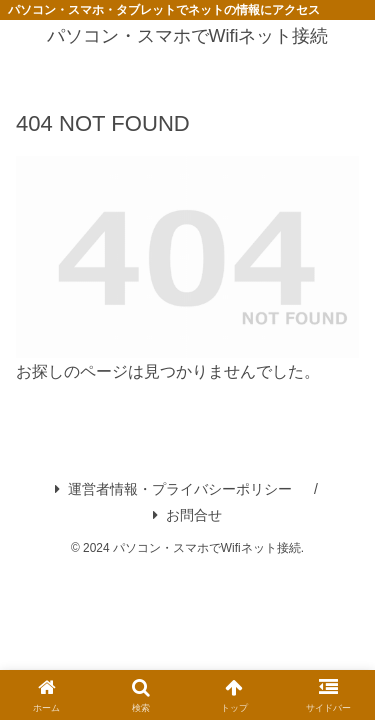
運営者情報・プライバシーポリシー (173, 489)
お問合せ (187, 515)
